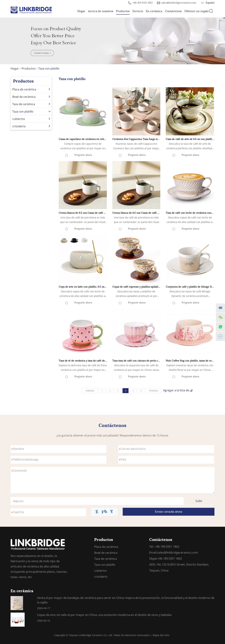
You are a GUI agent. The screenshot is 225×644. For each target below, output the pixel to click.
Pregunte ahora (83, 155)
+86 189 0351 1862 (170, 558)
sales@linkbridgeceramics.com (179, 3)
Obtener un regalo (196, 11)
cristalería (32, 126)
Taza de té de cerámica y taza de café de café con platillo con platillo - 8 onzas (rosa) (83, 361)
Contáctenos (173, 11)
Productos (123, 11)
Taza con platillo (49, 68)
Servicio (138, 11)
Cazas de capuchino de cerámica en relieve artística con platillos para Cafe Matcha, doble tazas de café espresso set (83, 139)
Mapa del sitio (161, 635)
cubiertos (32, 119)
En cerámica (154, 11)
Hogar (81, 11)
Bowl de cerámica (32, 97)
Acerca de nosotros (101, 11)
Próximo (154, 391)
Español (208, 3)
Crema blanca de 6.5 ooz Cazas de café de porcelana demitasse (83, 213)
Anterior (90, 391)
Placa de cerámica (32, 89)
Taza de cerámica (32, 104)
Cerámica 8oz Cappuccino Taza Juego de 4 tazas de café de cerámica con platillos (136, 139)
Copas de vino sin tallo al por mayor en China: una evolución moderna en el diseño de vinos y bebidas (104, 615)
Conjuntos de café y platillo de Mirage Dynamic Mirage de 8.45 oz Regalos (190, 287)
